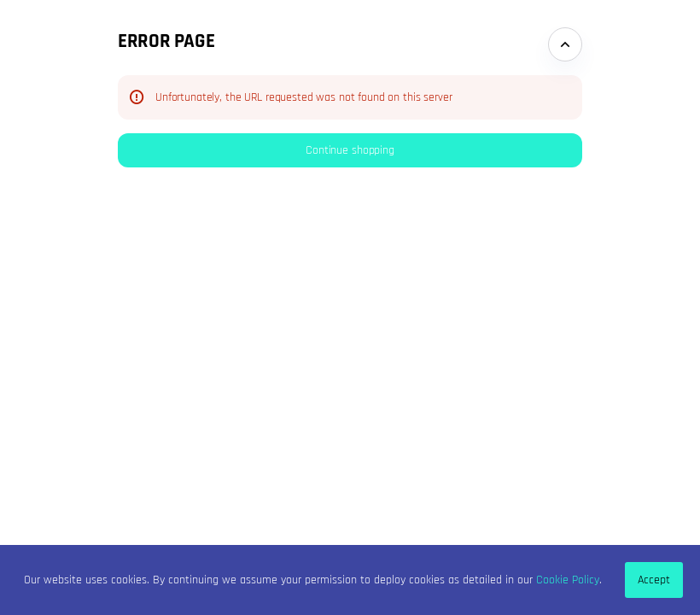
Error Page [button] (166, 41)
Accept (654, 580)
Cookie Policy (568, 580)
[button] (350, 150)
